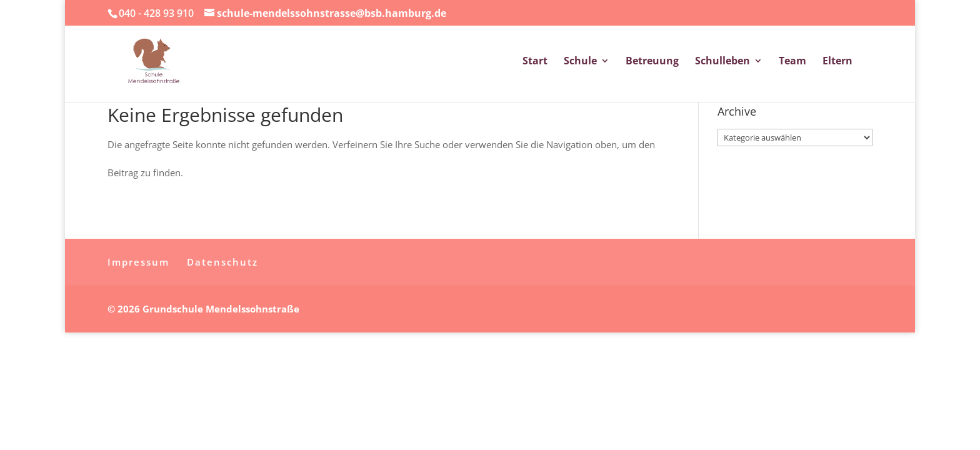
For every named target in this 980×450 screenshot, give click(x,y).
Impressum (138, 262)
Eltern (837, 62)
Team (792, 62)
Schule (580, 62)
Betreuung (652, 62)
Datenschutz (222, 262)
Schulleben (722, 62)
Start (535, 62)
